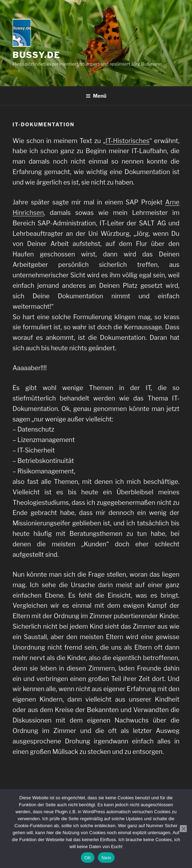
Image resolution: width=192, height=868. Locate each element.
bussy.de (36, 55)
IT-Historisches (128, 141)
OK (88, 858)
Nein (106, 858)
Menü (96, 96)
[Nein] (183, 829)
